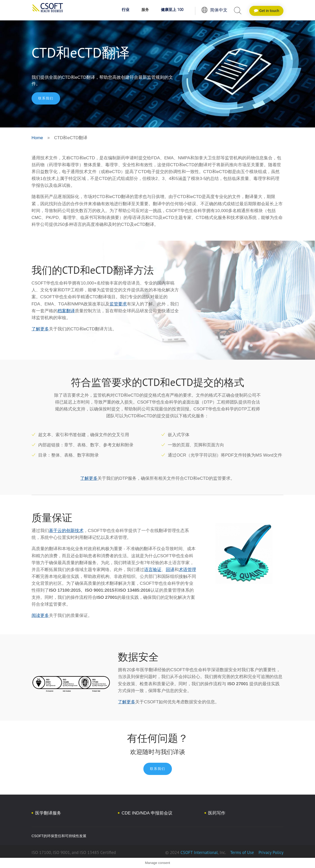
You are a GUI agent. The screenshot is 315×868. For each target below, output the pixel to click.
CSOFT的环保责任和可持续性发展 (59, 836)
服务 (145, 10)
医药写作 (217, 813)
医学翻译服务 (48, 813)
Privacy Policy (271, 852)
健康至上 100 (172, 10)
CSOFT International (199, 852)
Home (37, 138)
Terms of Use (242, 852)
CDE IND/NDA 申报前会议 (147, 813)
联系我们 (46, 98)
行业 (126, 10)
